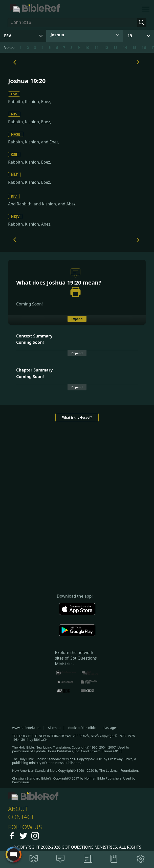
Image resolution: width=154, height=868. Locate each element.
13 (115, 47)
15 (134, 47)
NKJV (15, 216)
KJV (14, 196)
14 (125, 47)
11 (96, 47)
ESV (14, 94)
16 (144, 47)
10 (87, 47)
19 (130, 36)
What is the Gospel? (77, 417)
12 (106, 47)
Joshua (57, 35)
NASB (16, 134)
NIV (14, 114)
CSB (14, 154)
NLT (14, 175)
